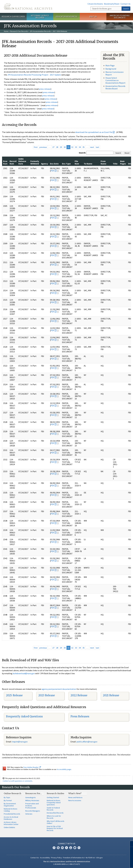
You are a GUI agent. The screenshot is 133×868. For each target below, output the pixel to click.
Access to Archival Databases (11, 818)
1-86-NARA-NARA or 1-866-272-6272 (67, 864)
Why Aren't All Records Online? (56, 822)
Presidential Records (12, 814)
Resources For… (34, 793)
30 (65, 147)
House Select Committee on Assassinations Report (115, 80)
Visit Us (93, 17)
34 (80, 147)
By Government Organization (10, 805)
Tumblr (66, 848)
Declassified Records (55, 813)
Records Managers (33, 811)
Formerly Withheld (35, 162)
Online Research (12, 793)
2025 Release (14, 695)
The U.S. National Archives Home (28, 6)
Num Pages (123, 162)
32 (72, 147)
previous (43, 147)
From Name (103, 162)
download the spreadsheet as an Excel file (94, 132)
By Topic (7, 797)
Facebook (54, 848)
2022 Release (79, 695)
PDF (52, 171)
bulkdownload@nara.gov (24, 673)
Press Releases (80, 716)
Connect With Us (67, 844)
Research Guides (56, 793)
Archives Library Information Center (11, 823)
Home (6, 31)
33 (76, 147)
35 (84, 147)
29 (61, 147)
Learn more (110, 863)
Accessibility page (64, 769)
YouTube (71, 848)
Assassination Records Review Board (115, 87)
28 (57, 147)
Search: (82, 153)
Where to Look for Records (54, 817)
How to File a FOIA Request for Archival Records (55, 828)
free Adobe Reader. (32, 767)
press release (45, 89)
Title (115, 164)
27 (53, 147)
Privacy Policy (56, 858)
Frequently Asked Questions (24, 716)
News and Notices (75, 797)
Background (111, 69)
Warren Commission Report (114, 73)
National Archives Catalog (11, 810)
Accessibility (45, 858)
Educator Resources (66, 17)
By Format (8, 800)
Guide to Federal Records (53, 809)
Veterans (29, 814)
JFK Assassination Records (40, 31)
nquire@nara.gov (20, 742)
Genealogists (31, 797)
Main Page (110, 65)
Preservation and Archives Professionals (32, 806)
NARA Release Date (22, 161)
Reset (127, 153)
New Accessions (75, 800)
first (36, 147)
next (92, 147)
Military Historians (32, 800)
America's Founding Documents (120, 17)
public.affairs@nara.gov (87, 742)
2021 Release (111, 695)
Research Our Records (13, 17)
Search (126, 9)
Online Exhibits (9, 827)
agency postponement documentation (59, 689)
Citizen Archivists (95, 4)
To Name (88, 164)
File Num (77, 162)
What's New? (75, 793)
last (97, 147)
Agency (44, 164)
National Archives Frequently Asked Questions (54, 803)
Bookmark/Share (112, 4)
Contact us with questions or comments (17, 781)
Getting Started (53, 797)
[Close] (130, 844)
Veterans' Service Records (40, 17)
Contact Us (125, 4)
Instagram (62, 848)
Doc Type (66, 164)
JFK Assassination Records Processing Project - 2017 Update (34, 75)
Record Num (13, 162)
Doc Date (54, 164)
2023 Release (47, 695)
